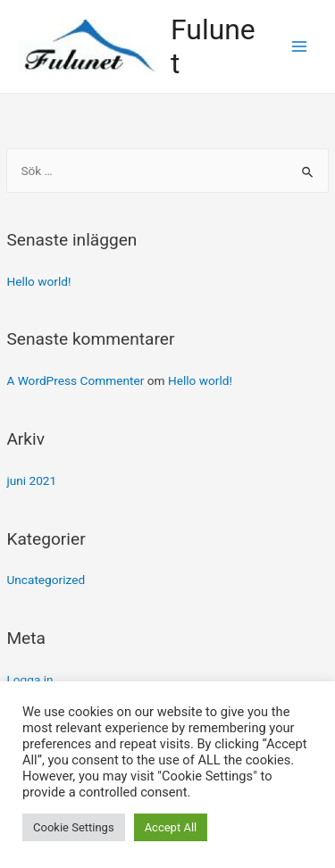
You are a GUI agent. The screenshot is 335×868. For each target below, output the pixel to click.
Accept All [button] (171, 827)
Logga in (29, 680)
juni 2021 (31, 480)
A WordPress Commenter (75, 380)
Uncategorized (46, 580)
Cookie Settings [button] (74, 827)
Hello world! (38, 281)
